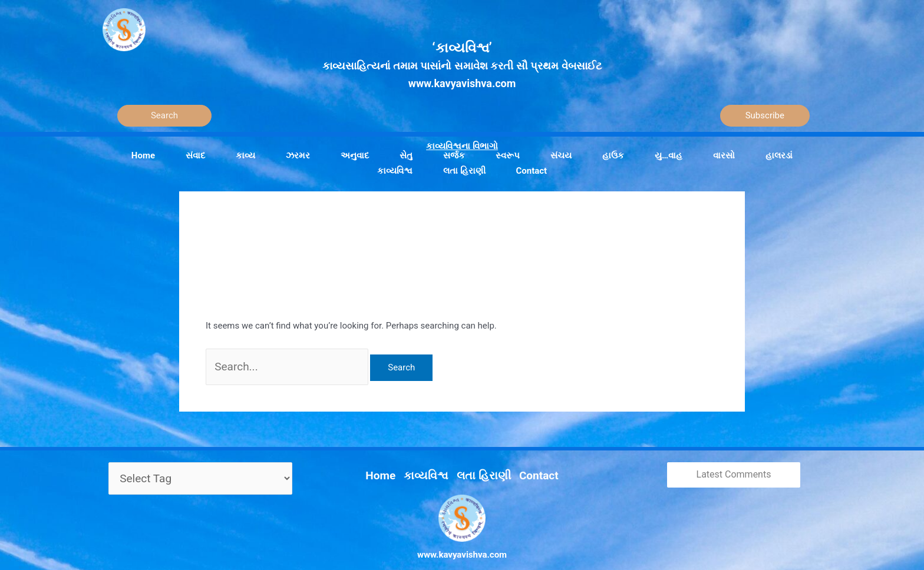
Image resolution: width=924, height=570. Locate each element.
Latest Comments (734, 467)
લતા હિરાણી (480, 462)
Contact (526, 462)
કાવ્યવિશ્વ (433, 462)
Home (394, 462)
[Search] (164, 116)
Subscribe (765, 115)
